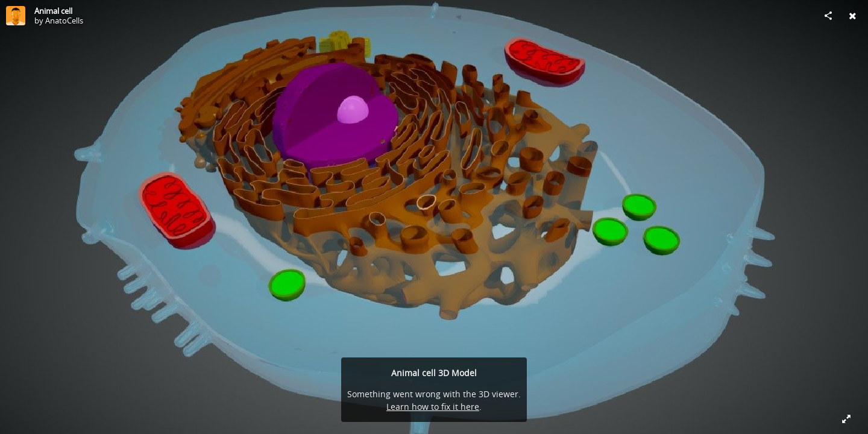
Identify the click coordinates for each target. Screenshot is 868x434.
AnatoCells (64, 20)
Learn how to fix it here (433, 407)
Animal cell (53, 11)
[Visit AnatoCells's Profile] (16, 16)
